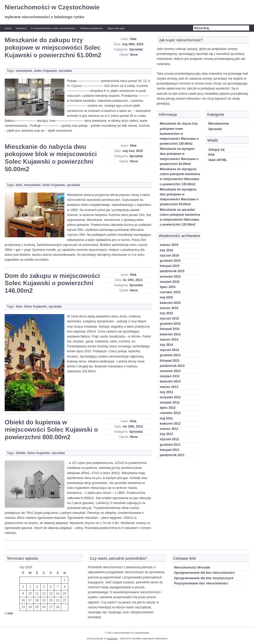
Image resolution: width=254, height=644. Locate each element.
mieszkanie (24, 71)
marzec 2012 (169, 429)
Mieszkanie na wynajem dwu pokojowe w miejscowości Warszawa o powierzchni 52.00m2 (179, 156)
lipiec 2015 (168, 287)
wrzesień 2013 (170, 371)
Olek (133, 39)
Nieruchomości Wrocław (192, 568)
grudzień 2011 (170, 445)
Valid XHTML (218, 160)
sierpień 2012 (170, 403)
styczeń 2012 (169, 439)
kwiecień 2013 (170, 381)
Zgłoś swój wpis (116, 28)
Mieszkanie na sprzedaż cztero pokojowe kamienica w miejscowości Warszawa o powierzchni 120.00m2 (180, 217)
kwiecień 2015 (170, 303)
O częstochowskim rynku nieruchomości (53, 28)
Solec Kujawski (45, 71)
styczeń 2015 (169, 318)
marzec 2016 (169, 245)
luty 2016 (166, 250)
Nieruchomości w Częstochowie (52, 7)
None (134, 55)
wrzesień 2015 (170, 277)
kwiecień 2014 (170, 334)
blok (19, 185)
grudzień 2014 (170, 324)
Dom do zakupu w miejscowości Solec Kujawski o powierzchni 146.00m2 (52, 283)
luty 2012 (166, 434)
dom (19, 307)
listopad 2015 (170, 266)
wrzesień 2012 (170, 397)
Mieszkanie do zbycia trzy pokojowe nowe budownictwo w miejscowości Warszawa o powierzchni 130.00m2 (179, 134)
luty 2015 (166, 313)
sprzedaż (65, 71)
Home (8, 28)
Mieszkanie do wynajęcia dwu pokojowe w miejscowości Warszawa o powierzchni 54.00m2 (179, 197)
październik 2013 (172, 366)
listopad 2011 (170, 450)
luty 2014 (166, 345)
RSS (212, 155)
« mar (9, 613)
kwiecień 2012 (170, 424)
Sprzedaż (136, 49)
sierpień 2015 (170, 282)
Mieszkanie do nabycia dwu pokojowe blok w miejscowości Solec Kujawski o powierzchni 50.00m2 (51, 158)
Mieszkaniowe (219, 124)
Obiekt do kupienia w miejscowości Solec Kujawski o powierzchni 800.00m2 (51, 430)
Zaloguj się (216, 150)
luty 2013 (166, 392)
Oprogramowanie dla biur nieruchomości (204, 573)
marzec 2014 (169, 340)
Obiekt (20, 453)
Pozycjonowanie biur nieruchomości (201, 583)
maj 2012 (166, 418)
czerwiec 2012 (170, 413)
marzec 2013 (169, 387)
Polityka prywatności (91, 28)
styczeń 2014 (169, 350)
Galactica (21, 28)
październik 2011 (172, 455)
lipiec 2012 (168, 408)
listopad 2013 (170, 361)
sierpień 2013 (170, 376)
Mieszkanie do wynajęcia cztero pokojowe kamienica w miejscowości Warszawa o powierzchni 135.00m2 (180, 177)
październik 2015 (172, 271)
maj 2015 (166, 297)
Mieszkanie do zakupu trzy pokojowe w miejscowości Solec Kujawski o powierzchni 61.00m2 (53, 47)
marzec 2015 (169, 308)
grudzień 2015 (170, 261)
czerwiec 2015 (170, 292)
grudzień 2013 (170, 355)
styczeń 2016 (169, 256)
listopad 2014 (170, 329)
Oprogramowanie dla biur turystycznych (204, 578)
